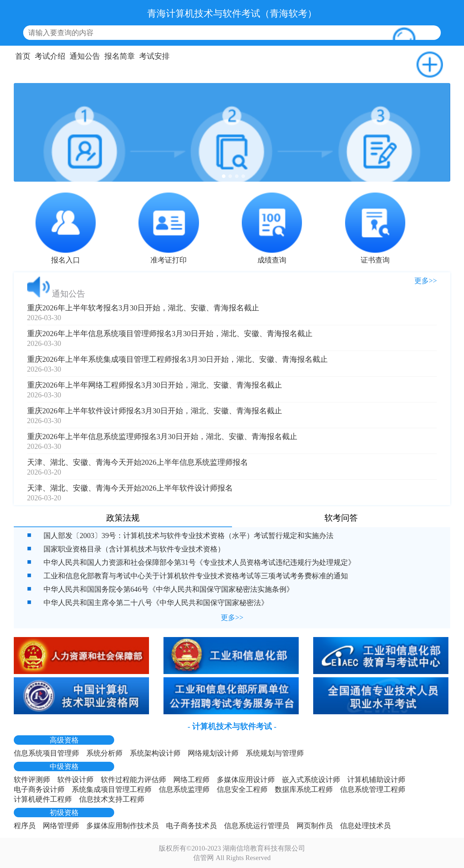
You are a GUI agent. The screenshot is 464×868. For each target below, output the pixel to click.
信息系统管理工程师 (373, 789)
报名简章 (120, 56)
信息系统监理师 (184, 789)
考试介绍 (50, 56)
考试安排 (154, 56)
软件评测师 (32, 780)
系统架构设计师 (155, 753)
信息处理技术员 (365, 826)
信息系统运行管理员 (257, 826)
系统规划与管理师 (275, 753)
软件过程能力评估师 (133, 780)
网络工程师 (191, 780)
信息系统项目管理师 (46, 753)
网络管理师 (61, 826)
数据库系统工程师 (304, 789)
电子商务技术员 (191, 826)
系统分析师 (104, 753)
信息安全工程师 (242, 789)
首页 (23, 56)
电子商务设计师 (39, 789)
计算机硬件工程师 (43, 799)
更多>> (426, 281)
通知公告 (85, 56)
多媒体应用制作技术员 (123, 826)
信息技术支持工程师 (112, 799)
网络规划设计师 (213, 753)
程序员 (25, 826)
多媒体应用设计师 (246, 780)
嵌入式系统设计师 (311, 780)
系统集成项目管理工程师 (112, 789)
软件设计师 (75, 780)
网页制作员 (315, 826)
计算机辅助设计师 (376, 780)
